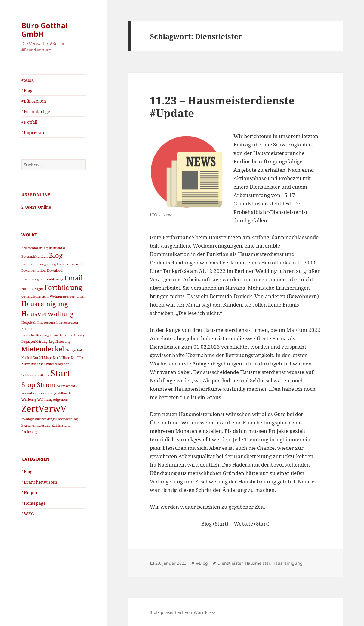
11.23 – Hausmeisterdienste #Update (222, 107)
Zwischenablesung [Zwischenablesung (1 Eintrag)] (36, 425)
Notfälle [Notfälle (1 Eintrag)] (77, 358)
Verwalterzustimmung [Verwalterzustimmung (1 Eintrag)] (39, 393)
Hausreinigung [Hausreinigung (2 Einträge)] (45, 304)
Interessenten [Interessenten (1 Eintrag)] (67, 322)
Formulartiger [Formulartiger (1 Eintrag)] (32, 289)
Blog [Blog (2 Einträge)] (56, 255)
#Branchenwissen (39, 482)
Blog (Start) (215, 524)
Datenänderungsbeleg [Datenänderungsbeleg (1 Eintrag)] (39, 264)
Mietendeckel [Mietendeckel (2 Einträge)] (43, 349)
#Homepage (34, 503)
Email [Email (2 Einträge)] (74, 278)
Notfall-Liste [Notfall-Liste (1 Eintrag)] (42, 358)
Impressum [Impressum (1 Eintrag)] (46, 322)
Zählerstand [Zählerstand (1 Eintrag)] (61, 425)
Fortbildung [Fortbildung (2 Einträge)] (63, 287)
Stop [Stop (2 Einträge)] (28, 385)
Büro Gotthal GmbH (45, 30)
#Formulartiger (37, 111)
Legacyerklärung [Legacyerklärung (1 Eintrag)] (34, 341)
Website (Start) (252, 524)
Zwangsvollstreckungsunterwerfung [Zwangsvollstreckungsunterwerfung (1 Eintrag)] (49, 419)
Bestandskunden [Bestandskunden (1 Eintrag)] (34, 257)
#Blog (27, 90)
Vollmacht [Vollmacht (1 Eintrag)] (65, 393)
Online (36, 207)
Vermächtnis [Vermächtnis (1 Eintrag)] (67, 386)
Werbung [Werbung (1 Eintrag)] (29, 399)
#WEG (28, 514)
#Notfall (29, 122)
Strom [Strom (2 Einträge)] (46, 385)
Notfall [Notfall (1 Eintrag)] (26, 358)
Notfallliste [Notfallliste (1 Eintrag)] (61, 358)
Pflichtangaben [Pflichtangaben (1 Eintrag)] (58, 364)
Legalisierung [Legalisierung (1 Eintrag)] (60, 341)
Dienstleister (230, 563)
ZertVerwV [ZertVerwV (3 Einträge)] (44, 409)
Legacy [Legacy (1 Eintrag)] (79, 335)
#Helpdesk (32, 493)
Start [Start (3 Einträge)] (60, 373)
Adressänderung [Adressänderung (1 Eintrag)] (34, 248)
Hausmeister (257, 563)
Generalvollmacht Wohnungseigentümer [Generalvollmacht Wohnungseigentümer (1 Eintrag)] (53, 296)
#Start (28, 80)
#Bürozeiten (34, 101)
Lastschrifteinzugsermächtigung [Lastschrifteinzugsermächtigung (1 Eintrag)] (47, 335)
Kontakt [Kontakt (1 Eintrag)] (28, 329)
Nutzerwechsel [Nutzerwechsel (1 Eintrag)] (33, 364)
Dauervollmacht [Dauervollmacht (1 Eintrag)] (69, 264)
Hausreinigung (287, 563)
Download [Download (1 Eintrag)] (55, 270)
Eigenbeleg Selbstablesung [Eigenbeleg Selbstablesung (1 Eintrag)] (42, 279)
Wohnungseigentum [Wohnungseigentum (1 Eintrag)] (53, 399)
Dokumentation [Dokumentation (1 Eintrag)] (34, 270)
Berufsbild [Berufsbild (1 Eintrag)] (57, 248)
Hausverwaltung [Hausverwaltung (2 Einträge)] (48, 314)
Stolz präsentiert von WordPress (183, 612)
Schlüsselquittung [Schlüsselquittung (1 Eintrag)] (35, 375)
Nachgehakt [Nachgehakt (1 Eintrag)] (75, 350)
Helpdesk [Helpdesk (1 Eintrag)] (29, 322)
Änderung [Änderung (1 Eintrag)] (29, 432)
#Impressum (34, 133)
